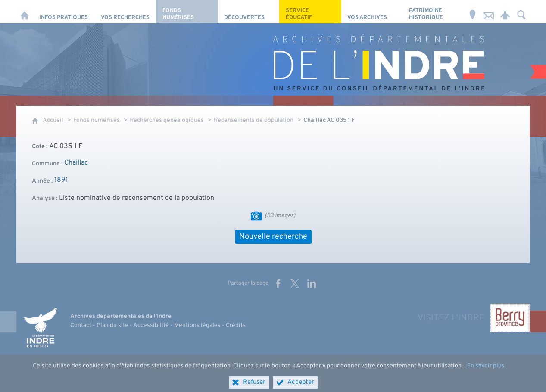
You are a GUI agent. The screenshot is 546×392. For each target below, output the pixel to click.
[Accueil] (25, 12)
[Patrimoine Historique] (433, 12)
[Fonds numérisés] (187, 12)
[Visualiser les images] (256, 216)
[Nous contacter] (489, 12)
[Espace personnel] (505, 12)
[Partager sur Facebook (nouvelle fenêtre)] (278, 283)
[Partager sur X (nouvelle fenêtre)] (295, 283)
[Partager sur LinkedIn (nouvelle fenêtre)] (312, 283)
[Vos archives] (372, 12)
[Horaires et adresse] (472, 12)
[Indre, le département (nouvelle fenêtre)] (40, 327)
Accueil (53, 120)
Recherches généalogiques (167, 120)
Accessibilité (151, 325)
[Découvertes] (248, 12)
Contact (81, 325)
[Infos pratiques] (64, 12)
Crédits (236, 325)
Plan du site (112, 325)
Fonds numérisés (97, 120)
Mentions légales (197, 325)
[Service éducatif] (310, 12)
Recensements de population (254, 120)
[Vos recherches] (125, 12)
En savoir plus (486, 372)
